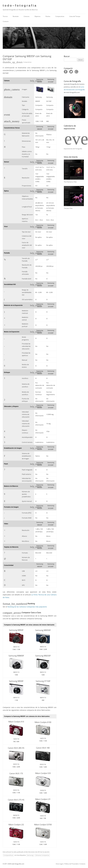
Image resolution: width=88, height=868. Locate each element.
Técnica (5, 16)
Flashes (48, 16)
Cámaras (27, 16)
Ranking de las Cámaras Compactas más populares (27, 607)
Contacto (6, 21)
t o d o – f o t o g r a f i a (19, 6)
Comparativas (60, 16)
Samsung (30, 855)
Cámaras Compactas (42, 855)
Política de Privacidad (71, 864)
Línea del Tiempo (75, 16)
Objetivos (37, 16)
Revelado (16, 16)
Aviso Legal (59, 864)
